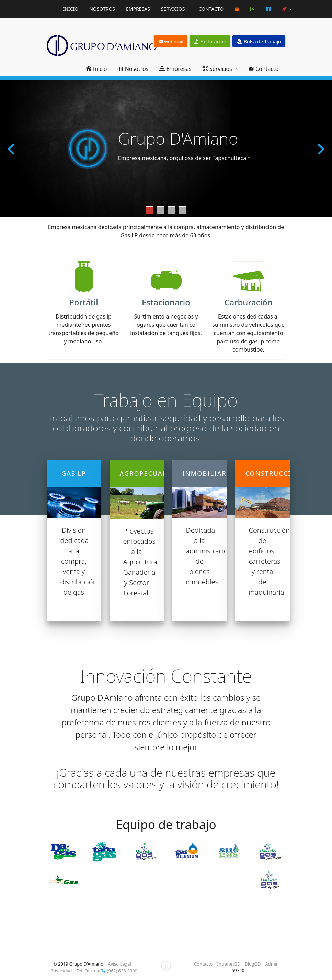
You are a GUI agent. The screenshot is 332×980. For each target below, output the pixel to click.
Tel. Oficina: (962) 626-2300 (107, 971)
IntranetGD (229, 964)
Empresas (138, 9)
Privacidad (61, 971)
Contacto (211, 9)
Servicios (173, 9)
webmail (171, 41)
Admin (272, 964)
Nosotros (102, 9)
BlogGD (253, 964)
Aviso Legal (119, 964)
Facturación (210, 41)
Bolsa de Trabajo (259, 41)
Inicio (71, 9)
